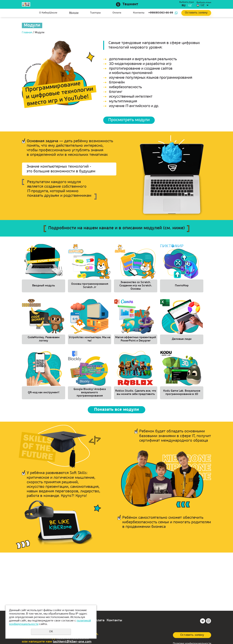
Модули (74, 13)
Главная (25, 13)
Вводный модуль (44, 286)
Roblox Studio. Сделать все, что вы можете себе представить (136, 394)
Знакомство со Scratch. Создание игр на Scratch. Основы (136, 286)
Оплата (117, 13)
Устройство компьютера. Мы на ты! (90, 340)
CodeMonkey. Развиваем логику (44, 340)
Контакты (139, 13)
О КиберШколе (48, 13)
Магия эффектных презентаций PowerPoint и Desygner (136, 340)
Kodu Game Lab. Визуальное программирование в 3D (182, 394)
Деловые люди (182, 340)
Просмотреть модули (130, 120)
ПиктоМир (182, 286)
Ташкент (130, 4)
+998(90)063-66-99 (161, 13)
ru (184, 6)
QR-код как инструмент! (44, 394)
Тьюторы (95, 13)
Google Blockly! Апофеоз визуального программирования (90, 394)
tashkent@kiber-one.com (72, 642)
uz (190, 6)
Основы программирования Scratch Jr (90, 286)
